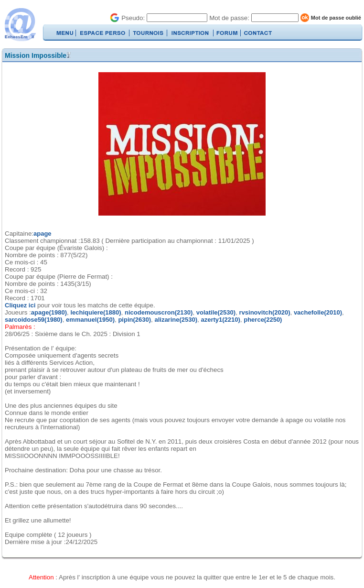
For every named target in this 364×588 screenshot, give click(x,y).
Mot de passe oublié (336, 18)
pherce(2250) (263, 320)
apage (43, 234)
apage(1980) (49, 312)
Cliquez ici (21, 305)
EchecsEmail (20, 25)
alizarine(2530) (176, 320)
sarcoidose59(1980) (34, 320)
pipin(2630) (134, 320)
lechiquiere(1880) (96, 312)
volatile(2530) (216, 312)
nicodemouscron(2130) (159, 312)
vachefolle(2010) (318, 312)
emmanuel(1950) (90, 320)
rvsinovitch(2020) (265, 312)
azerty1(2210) (220, 320)
